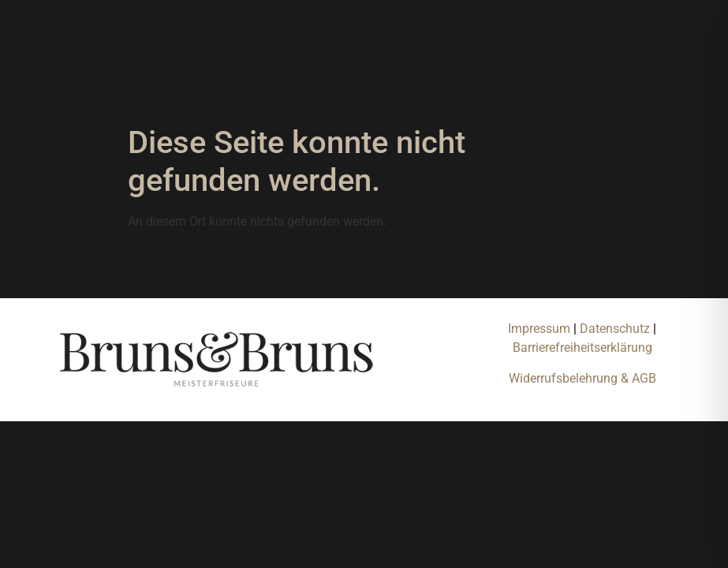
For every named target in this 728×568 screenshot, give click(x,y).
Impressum (539, 329)
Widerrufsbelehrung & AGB (582, 378)
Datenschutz (616, 329)
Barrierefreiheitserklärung (582, 348)
